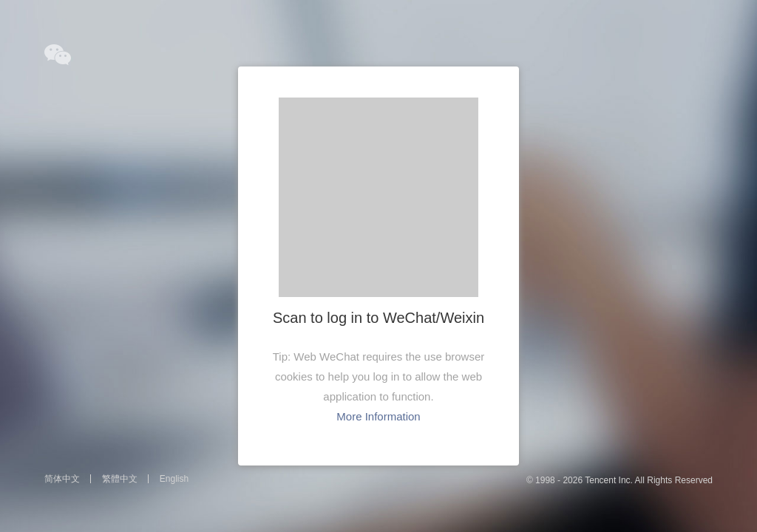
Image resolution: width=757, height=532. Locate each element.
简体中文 (62, 479)
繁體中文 (120, 479)
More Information (378, 416)
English (174, 479)
